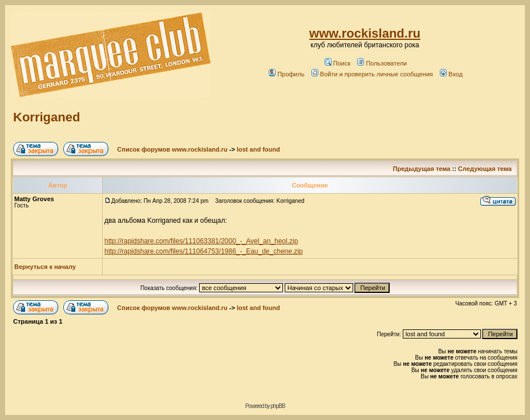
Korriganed (46, 117)
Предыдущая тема (422, 169)
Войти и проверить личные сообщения (372, 74)
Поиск (337, 63)
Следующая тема (485, 169)
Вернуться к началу (45, 267)
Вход (451, 74)
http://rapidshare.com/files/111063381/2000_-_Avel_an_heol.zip (201, 241)
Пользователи (382, 63)
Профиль (287, 74)
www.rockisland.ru (365, 33)
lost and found (258, 149)
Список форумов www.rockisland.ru (172, 149)
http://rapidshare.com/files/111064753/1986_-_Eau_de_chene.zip (204, 251)
